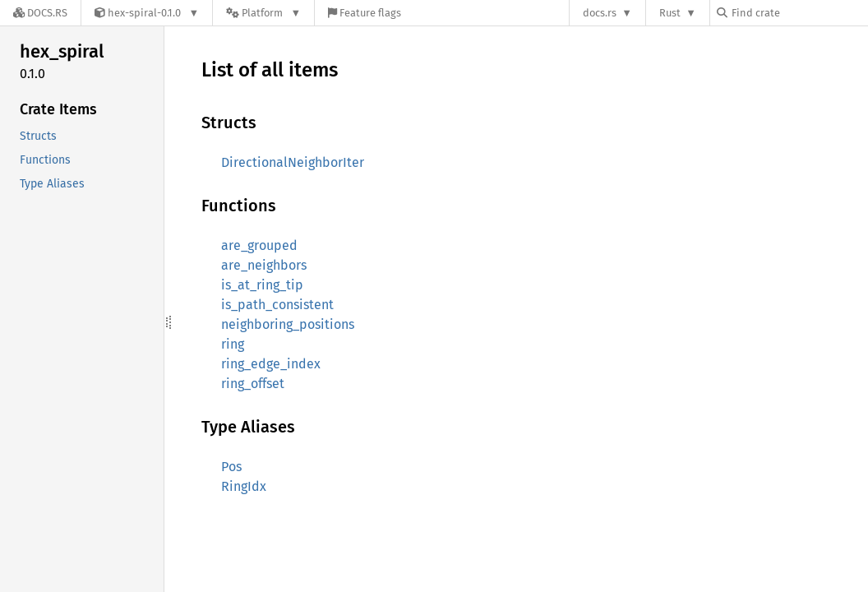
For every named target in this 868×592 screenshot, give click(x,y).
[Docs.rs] (40, 13)
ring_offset (253, 384)
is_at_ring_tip (262, 285)
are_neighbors (264, 265)
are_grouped (259, 245)
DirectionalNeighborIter (293, 162)
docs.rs (600, 13)
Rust (670, 13)
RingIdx (244, 486)
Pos (231, 467)
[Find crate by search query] (799, 13)
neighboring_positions (288, 324)
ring (233, 344)
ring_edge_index (271, 364)
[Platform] (263, 13)
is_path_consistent (277, 305)
